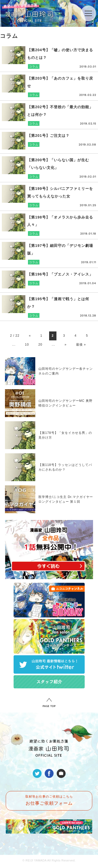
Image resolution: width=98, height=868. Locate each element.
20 (40, 345)
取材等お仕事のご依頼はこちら (49, 800)
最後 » (81, 345)
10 (27, 345)
